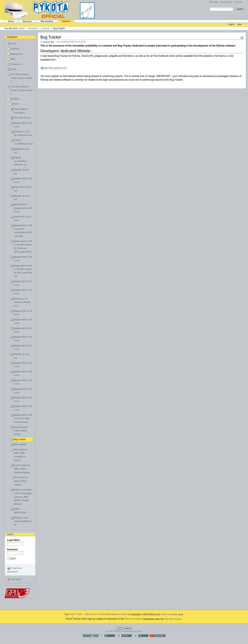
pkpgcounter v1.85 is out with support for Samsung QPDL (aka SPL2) (23, 246)
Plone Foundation (169, 614)
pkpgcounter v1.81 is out (23, 125)
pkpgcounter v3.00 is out (23, 373)
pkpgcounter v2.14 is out (23, 321)
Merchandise (47, 21)
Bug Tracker (20, 439)
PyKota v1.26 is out (22, 356)
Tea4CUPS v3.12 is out (22, 218)
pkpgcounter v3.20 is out (23, 391)
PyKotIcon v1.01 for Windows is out (23, 133)
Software (15, 49)
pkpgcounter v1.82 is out (23, 180)
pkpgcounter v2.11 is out (23, 283)
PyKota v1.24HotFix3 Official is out (20, 161)
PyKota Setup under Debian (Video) (21, 431)
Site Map (214, 2)
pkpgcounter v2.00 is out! (23, 259)
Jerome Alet (49, 42)
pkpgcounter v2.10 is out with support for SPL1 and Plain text (23, 271)
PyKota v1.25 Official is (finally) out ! (22, 302)
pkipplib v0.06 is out (22, 172)
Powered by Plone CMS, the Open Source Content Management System (124, 628)
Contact (239, 2)
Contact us (16, 64)
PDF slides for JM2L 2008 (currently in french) (21, 455)
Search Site (209, 7)
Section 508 (91, 636)
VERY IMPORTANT (20, 511)
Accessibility (227, 2)
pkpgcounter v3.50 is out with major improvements (23, 418)
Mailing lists (16, 54)
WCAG (107, 636)
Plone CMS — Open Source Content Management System (98, 614)
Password (12, 549)
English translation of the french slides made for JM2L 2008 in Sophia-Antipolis (23, 497)
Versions (66, 21)
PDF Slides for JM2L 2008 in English (21, 481)
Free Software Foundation (21, 111)
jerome (45, 28)
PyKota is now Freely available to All (23, 521)
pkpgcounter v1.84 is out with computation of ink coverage (23, 231)
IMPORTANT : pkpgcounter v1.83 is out (23, 208)
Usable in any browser (158, 636)
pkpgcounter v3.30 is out (23, 399)
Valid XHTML (124, 636)
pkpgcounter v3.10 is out (23, 382)
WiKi (13, 59)
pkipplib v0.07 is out (22, 198)
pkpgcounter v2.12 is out (23, 292)
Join (239, 24)
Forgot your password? (14, 570)
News (13, 69)
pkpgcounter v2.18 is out (23, 365)
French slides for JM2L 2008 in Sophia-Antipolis (22, 469)
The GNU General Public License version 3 (22, 78)
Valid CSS (141, 636)
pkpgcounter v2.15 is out (23, 330)
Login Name (13, 540)
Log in (232, 24)
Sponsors (27, 21)
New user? (14, 579)
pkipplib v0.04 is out (22, 151)
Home (11, 21)
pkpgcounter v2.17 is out (23, 347)
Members (33, 28)
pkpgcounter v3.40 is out (23, 408)
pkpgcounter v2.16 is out (23, 339)
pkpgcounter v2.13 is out (23, 313)
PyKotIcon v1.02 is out (23, 189)
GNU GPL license (173, 619)
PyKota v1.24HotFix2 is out (23, 142)
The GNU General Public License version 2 (22, 90)
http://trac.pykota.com (55, 68)
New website (20, 444)
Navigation (12, 37)
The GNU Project (22, 118)
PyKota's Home (50, 10)
